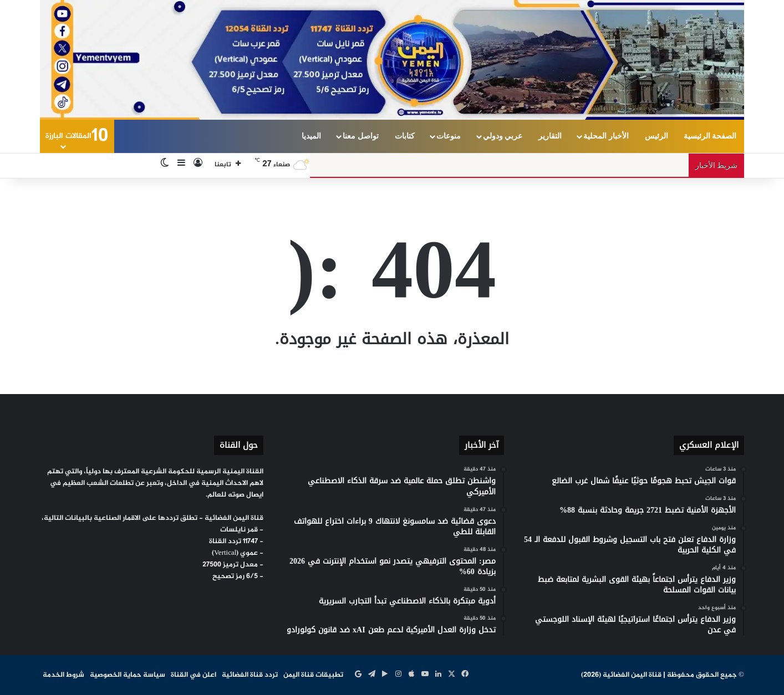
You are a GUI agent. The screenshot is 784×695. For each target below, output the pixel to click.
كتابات (405, 136)
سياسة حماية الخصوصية (128, 675)
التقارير (550, 136)
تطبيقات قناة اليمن (313, 675)
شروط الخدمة (63, 675)
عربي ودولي (503, 136)
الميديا (311, 136)
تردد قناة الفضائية (250, 675)
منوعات (449, 136)
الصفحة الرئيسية (710, 136)
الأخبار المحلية (606, 136)
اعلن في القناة (194, 675)
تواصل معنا (361, 136)
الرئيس (656, 136)
